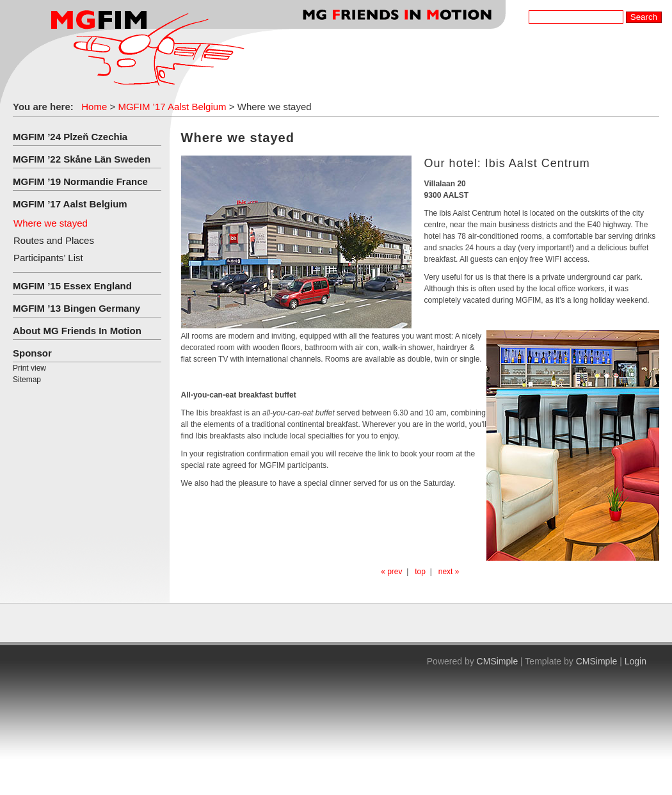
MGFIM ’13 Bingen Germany (76, 308)
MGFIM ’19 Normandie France (80, 181)
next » (449, 572)
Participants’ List (48, 258)
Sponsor (32, 353)
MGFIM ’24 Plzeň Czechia (70, 137)
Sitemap (27, 380)
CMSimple (498, 661)
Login (636, 661)
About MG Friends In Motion (77, 331)
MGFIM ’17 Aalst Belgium (172, 107)
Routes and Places (54, 240)
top (420, 572)
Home (94, 107)
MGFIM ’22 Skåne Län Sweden (82, 159)
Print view (29, 368)
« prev (391, 572)
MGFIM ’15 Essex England (72, 286)
